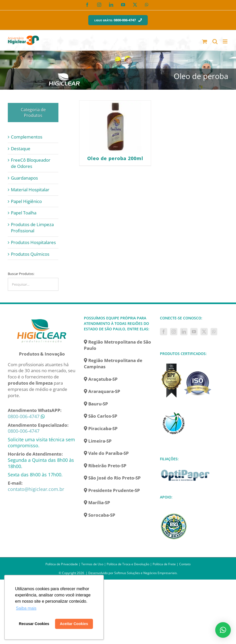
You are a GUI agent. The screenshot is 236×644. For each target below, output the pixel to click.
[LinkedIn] (184, 332)
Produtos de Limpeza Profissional (32, 228)
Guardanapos (24, 178)
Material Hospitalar (30, 190)
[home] (42, 318)
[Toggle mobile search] (215, 41)
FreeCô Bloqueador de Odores (31, 163)
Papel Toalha (24, 213)
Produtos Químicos (30, 254)
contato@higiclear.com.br (36, 489)
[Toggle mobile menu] (225, 41)
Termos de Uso (92, 564)
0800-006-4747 (24, 416)
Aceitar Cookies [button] (74, 624)
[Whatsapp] (214, 332)
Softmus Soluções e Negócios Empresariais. (146, 573)
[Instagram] (174, 332)
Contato (185, 564)
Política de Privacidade (62, 564)
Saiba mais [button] (26, 608)
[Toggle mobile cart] (205, 41)
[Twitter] (204, 332)
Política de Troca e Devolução (128, 564)
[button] (223, 630)
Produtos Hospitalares (33, 242)
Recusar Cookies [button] (34, 624)
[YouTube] (194, 332)
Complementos (27, 137)
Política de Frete (164, 564)
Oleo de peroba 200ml (115, 158)
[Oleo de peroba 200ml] (115, 127)
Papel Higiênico (26, 201)
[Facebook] (164, 332)
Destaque (21, 149)
